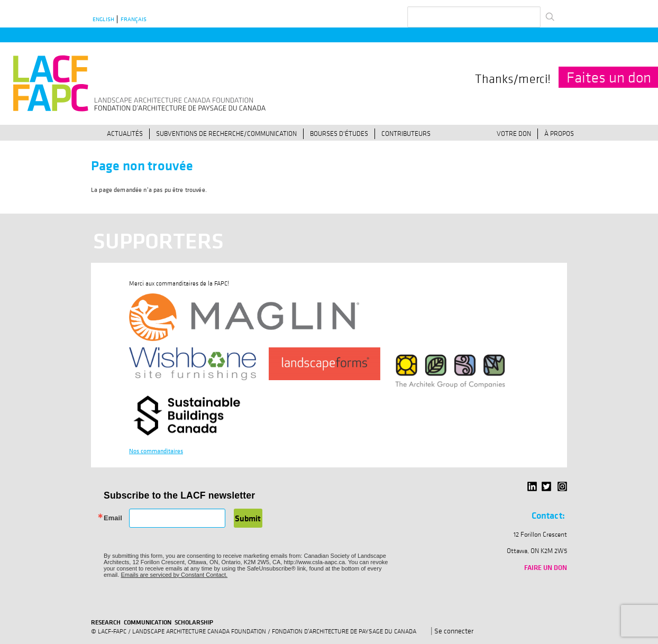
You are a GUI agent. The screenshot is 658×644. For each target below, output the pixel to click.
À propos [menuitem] (559, 133)
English (103, 19)
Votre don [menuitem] (514, 133)
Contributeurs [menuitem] (406, 133)
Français (134, 19)
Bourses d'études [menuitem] (339, 133)
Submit (248, 518)
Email (113, 518)
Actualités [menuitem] (125, 133)
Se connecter (454, 631)
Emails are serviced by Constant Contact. (174, 575)
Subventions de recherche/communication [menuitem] (226, 133)
